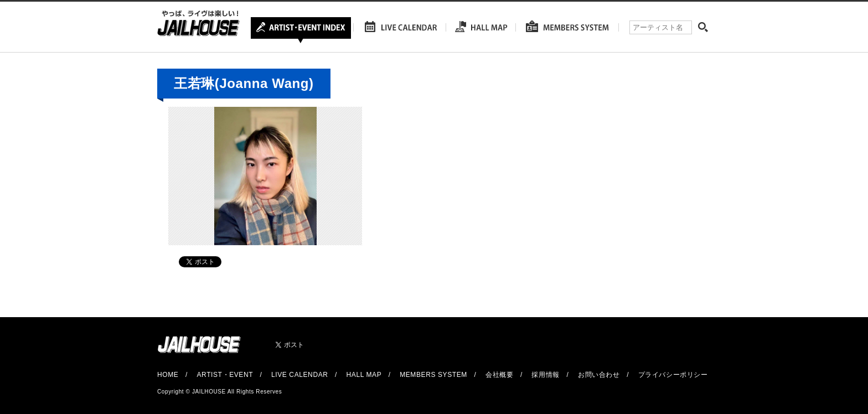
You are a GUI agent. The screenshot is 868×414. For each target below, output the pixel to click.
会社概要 (499, 375)
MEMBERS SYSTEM (433, 375)
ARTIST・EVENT (224, 375)
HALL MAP (364, 375)
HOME (168, 375)
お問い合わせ (599, 375)
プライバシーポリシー (673, 375)
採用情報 (545, 375)
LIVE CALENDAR (300, 375)
